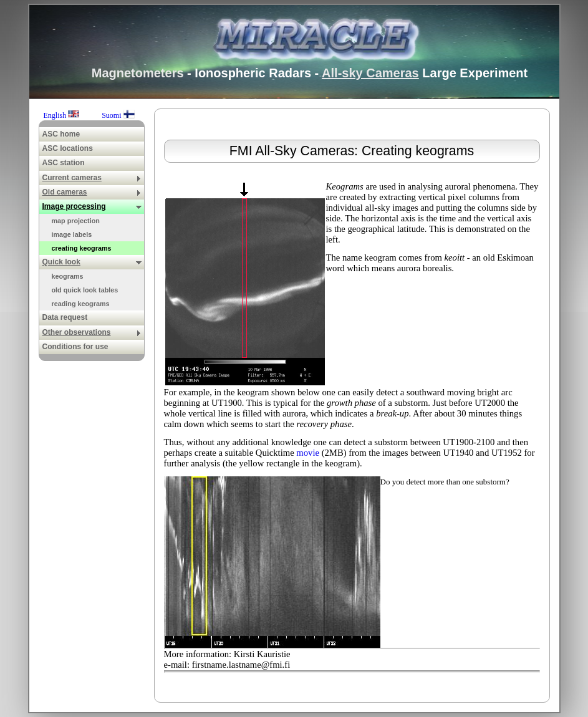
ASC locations (68, 148)
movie (308, 453)
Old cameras (92, 192)
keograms (68, 276)
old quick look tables (85, 290)
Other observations (92, 332)
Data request (65, 317)
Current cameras (92, 178)
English (63, 115)
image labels (72, 234)
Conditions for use (75, 347)
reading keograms (81, 304)
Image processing (92, 206)
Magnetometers (138, 73)
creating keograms (82, 248)
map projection (76, 221)
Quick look (92, 262)
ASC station (64, 163)
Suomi (118, 115)
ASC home (61, 134)
